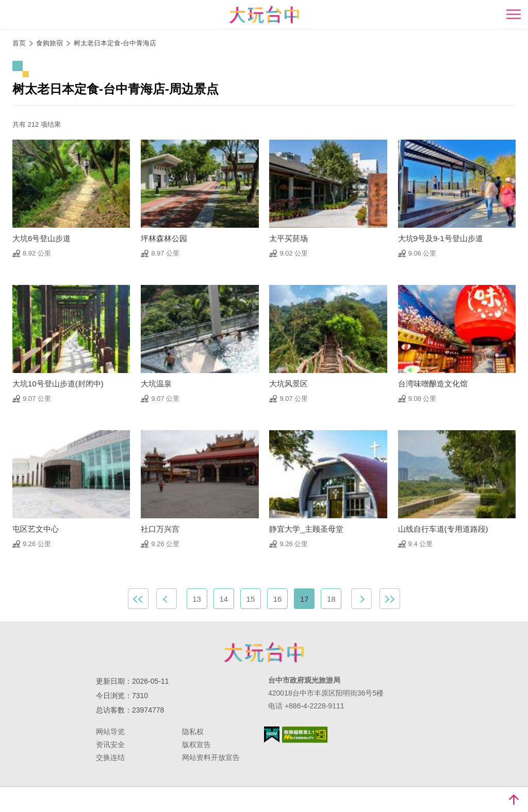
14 (224, 599)
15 (251, 599)
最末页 (390, 599)
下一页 (361, 599)
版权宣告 (196, 745)
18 (331, 599)
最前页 (138, 599)
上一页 (167, 599)
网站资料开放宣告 (211, 757)
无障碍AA (305, 735)
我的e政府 (272, 734)
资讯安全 (110, 745)
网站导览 (110, 732)
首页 (19, 43)
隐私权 (193, 732)
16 (278, 599)
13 (197, 599)
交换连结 (110, 757)
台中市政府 (264, 652)
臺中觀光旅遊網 (264, 15)
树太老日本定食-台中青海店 (115, 43)
